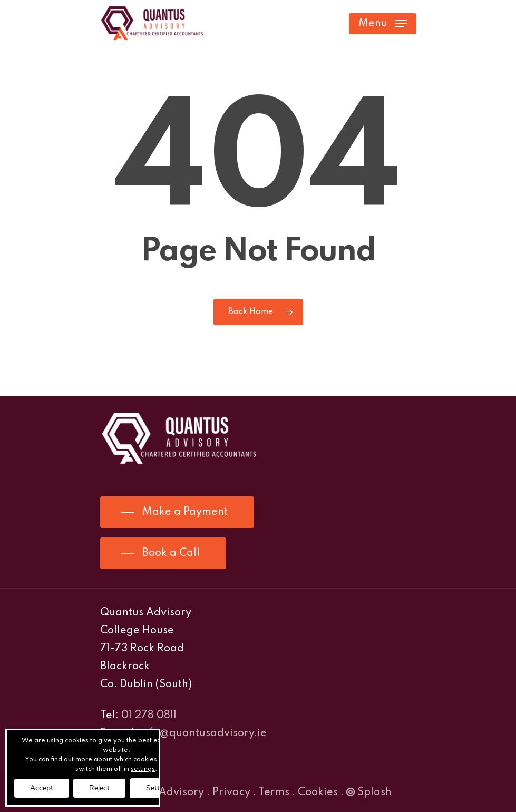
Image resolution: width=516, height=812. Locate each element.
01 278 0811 (149, 716)
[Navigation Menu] (383, 24)
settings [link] (143, 769)
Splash (369, 793)
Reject (99, 788)
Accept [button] (42, 788)
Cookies (318, 793)
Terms (274, 793)
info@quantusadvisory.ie (203, 733)
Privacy (231, 793)
